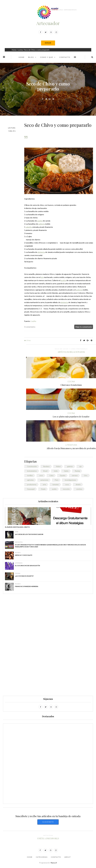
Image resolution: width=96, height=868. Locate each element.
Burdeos (46, 466)
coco (41, 475)
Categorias (42, 857)
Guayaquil (31, 489)
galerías (70, 466)
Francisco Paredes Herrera (27, 586)
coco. (67, 485)
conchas (79, 489)
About (67, 857)
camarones (44, 480)
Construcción (32, 466)
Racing (77, 471)
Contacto (65, 57)
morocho (66, 489)
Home (14, 50)
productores (32, 485)
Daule (43, 489)
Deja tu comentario (84, 327)
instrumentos (32, 471)
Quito (66, 471)
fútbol (58, 466)
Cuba (51, 475)
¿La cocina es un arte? (24, 576)
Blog (31, 57)
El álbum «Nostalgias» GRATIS (17, 527)
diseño (78, 485)
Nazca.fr (54, 863)
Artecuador (48, 23)
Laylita (34, 321)
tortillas (30, 475)
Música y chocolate (24, 555)
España (63, 475)
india (56, 471)
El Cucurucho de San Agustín (27, 566)
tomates (56, 485)
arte (44, 485)
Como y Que (47, 57)
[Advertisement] (48, 646)
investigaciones (70, 480)
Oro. (86, 475)
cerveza (75, 475)
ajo (80, 466)
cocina (20, 50)
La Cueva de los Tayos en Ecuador (29, 534)
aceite (54, 489)
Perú (57, 480)
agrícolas (30, 480)
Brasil (45, 471)
